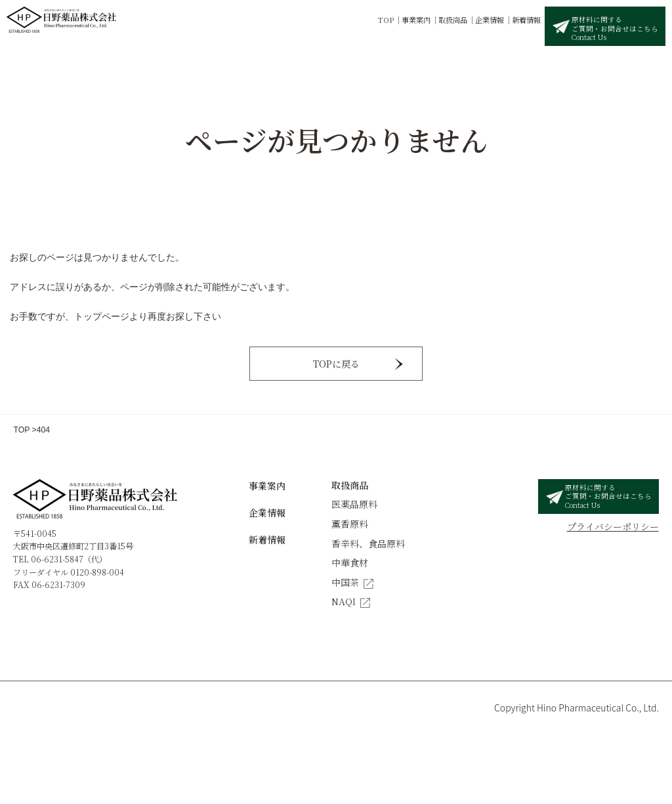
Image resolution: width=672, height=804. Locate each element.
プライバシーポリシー (613, 526)
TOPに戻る (336, 364)
